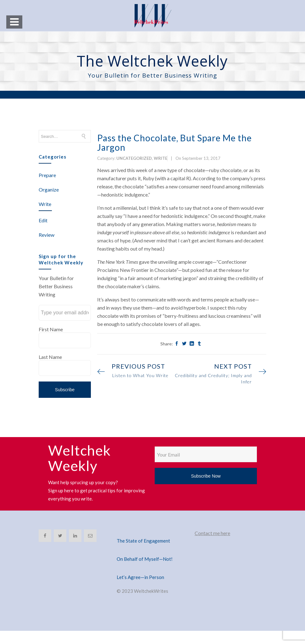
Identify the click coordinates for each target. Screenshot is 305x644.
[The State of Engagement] (152, 533)
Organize (49, 189)
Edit (43, 220)
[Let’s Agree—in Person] (152, 570)
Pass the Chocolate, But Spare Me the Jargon (175, 143)
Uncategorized (134, 158)
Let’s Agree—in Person (140, 577)
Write (45, 204)
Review (47, 235)
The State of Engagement (143, 541)
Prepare (47, 175)
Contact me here (212, 533)
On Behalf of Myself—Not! (145, 559)
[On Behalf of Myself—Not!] (152, 551)
